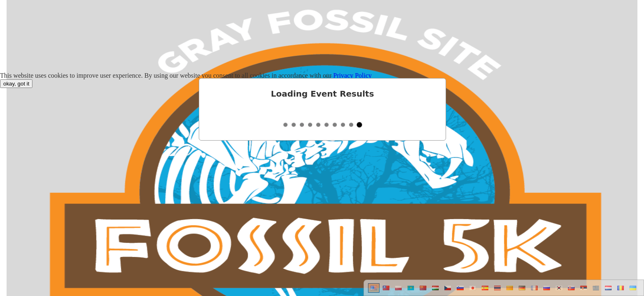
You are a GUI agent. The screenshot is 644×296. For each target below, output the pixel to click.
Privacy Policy (352, 75)
